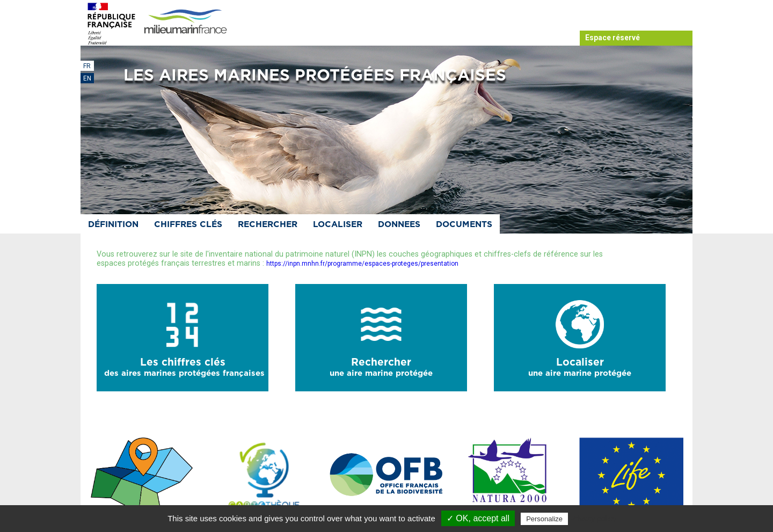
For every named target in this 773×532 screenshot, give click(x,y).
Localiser (338, 225)
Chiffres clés (188, 225)
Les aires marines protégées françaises (315, 76)
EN (87, 78)
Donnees (399, 225)
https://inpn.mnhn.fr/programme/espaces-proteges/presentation (362, 264)
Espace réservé (612, 38)
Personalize (544, 519)
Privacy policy (593, 519)
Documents (464, 225)
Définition (113, 225)
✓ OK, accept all (478, 518)
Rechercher (268, 225)
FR (87, 66)
